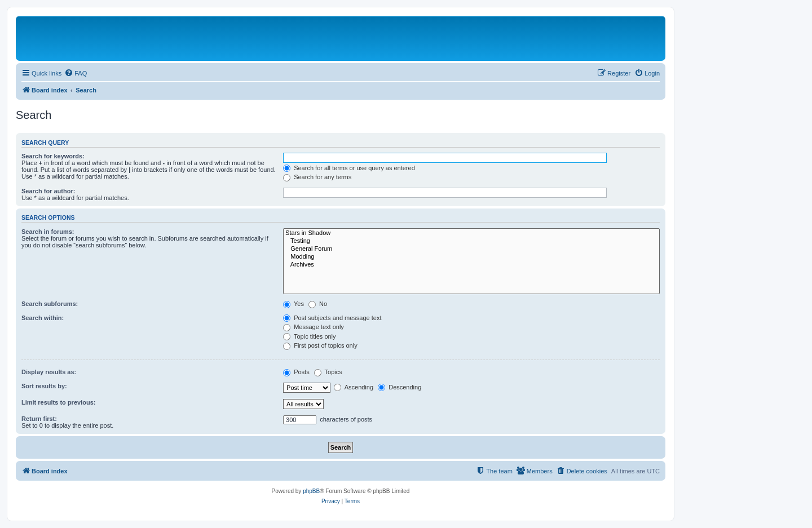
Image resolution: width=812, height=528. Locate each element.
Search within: (43, 318)
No (318, 304)
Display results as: (49, 372)
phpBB (311, 491)
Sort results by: (44, 386)
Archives (471, 265)
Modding (471, 257)
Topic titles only (309, 336)
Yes (294, 304)
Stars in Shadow (471, 233)
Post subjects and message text (332, 318)
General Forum (471, 249)
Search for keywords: (53, 156)
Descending (400, 387)
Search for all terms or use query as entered (349, 168)
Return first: (39, 419)
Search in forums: (48, 232)
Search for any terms (317, 177)
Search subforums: (50, 304)
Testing (471, 241)
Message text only (314, 327)
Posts (296, 372)
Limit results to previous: (58, 402)
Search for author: (48, 191)
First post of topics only (320, 345)
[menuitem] (76, 73)
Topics (328, 372)
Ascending (354, 387)
